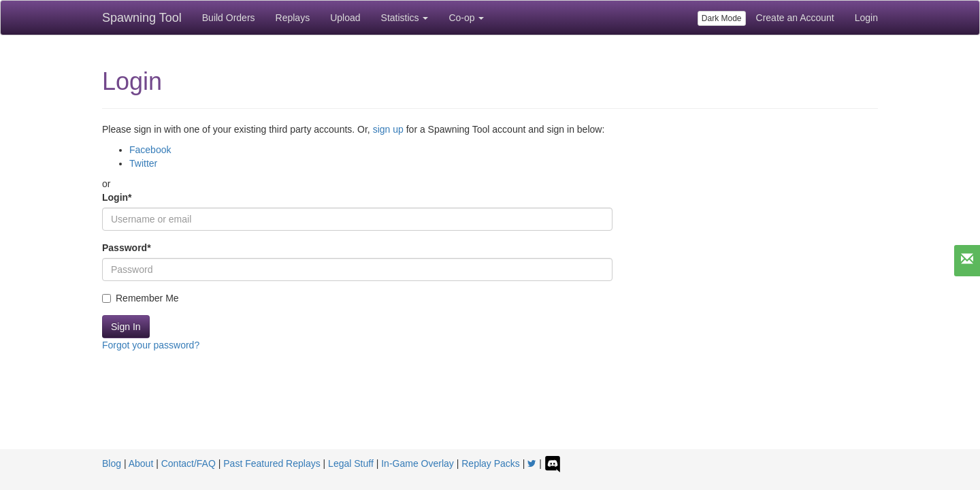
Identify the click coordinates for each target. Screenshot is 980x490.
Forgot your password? (151, 345)
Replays (293, 18)
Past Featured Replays (272, 463)
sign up (388, 129)
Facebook (150, 150)
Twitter (143, 163)
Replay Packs (491, 463)
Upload (345, 18)
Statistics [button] (405, 18)
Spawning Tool (142, 18)
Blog (112, 463)
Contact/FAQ (189, 463)
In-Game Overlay (418, 463)
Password (127, 248)
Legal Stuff (351, 463)
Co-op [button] (466, 18)
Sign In (126, 327)
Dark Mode (722, 18)
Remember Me (141, 298)
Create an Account (795, 18)
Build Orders (229, 18)
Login (866, 18)
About (141, 463)
